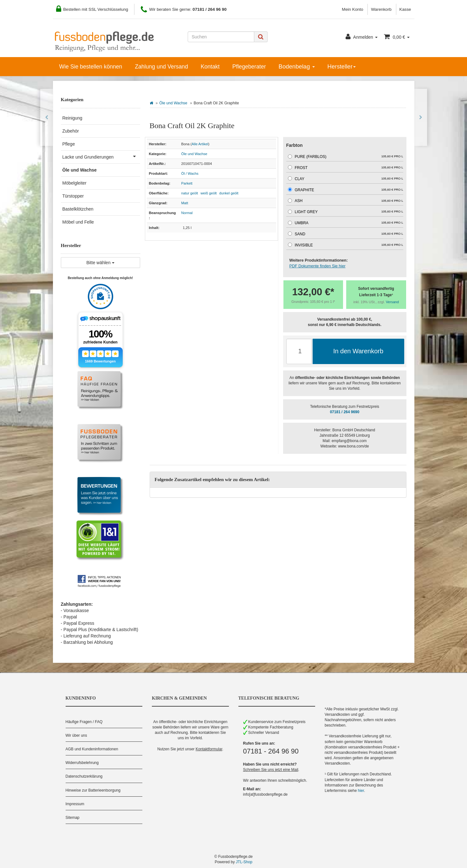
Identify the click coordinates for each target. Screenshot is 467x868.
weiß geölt (208, 193)
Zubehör (71, 131)
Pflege (69, 144)
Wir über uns (76, 735)
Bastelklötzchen (78, 209)
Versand (392, 302)
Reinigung (72, 118)
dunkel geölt (229, 193)
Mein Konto (352, 9)
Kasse (405, 9)
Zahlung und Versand (161, 67)
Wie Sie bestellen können (91, 67)
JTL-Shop (244, 862)
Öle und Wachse (173, 103)
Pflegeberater (249, 67)
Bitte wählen (100, 263)
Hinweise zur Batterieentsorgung (93, 790)
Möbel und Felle (78, 222)
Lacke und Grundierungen (101, 156)
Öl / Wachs (190, 173)
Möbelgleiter (75, 183)
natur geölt (190, 193)
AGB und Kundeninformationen (92, 749)
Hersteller (342, 66)
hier (361, 791)
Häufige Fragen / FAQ (84, 722)
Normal (187, 213)
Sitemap (73, 818)
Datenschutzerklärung (84, 776)
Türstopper (73, 196)
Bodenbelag (297, 66)
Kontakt (210, 67)
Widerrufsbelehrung (82, 763)
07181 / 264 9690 (345, 412)
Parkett (187, 183)
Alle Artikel (200, 144)
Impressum (75, 804)
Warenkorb (381, 9)
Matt (185, 203)
